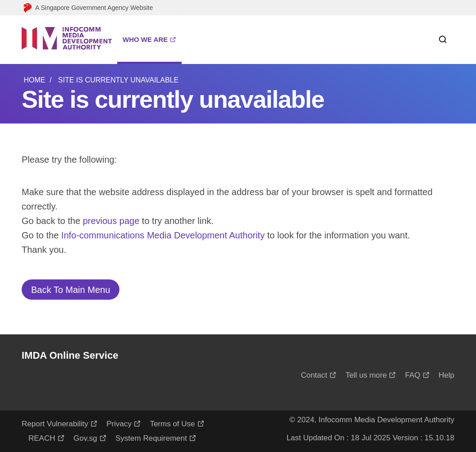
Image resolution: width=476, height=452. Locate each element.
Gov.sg (85, 438)
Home (34, 80)
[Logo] (67, 40)
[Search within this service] (439, 40)
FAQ (413, 375)
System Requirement (151, 438)
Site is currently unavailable (118, 80)
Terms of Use (172, 424)
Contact (314, 375)
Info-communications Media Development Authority (163, 235)
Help (446, 375)
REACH (42, 438)
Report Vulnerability (55, 424)
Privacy (119, 424)
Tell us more (366, 375)
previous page (111, 221)
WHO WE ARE (145, 39)
